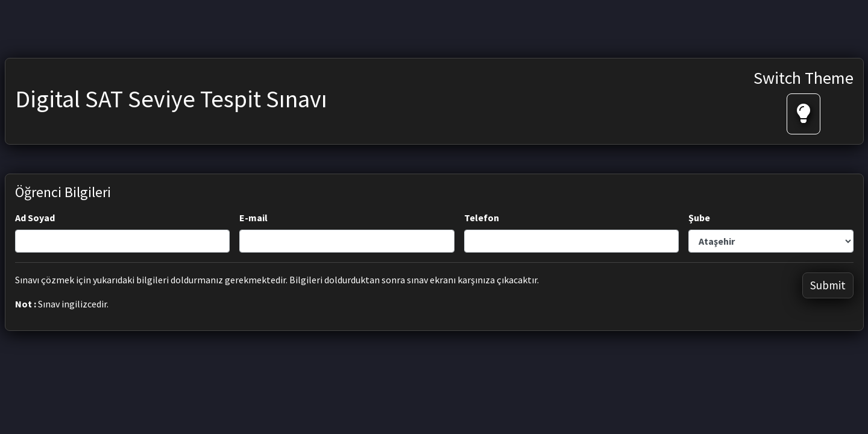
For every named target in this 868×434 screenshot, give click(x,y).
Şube (699, 218)
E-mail (253, 218)
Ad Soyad (35, 218)
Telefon (482, 218)
